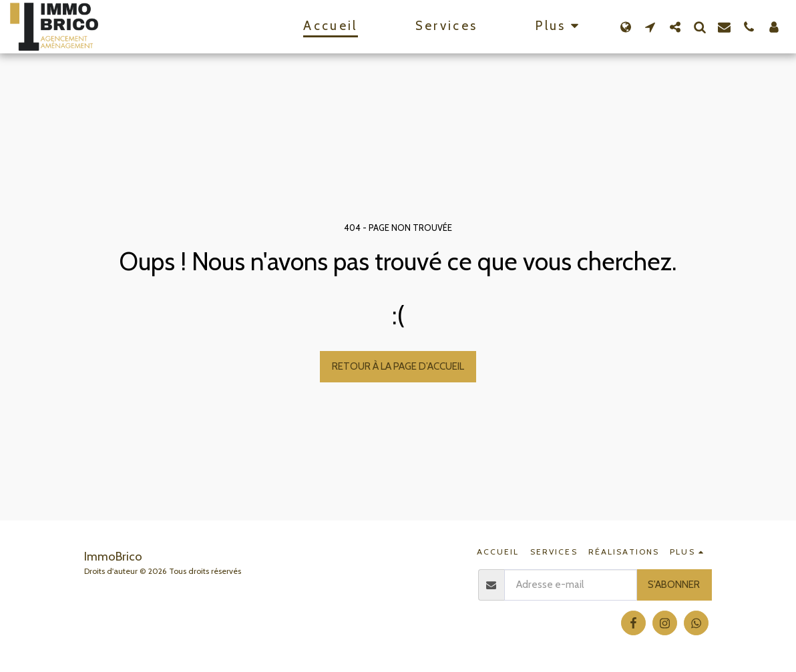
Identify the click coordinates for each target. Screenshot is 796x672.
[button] (650, 27)
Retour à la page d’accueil (398, 366)
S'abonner (674, 584)
